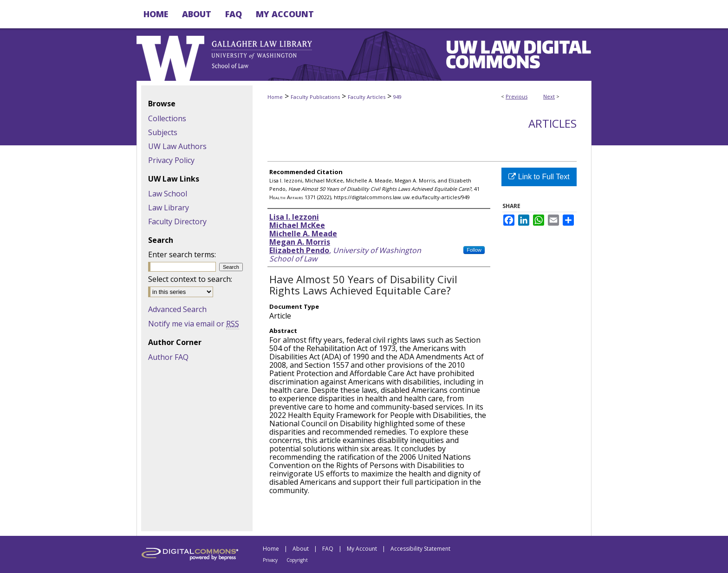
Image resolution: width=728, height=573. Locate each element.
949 (397, 97)
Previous (517, 96)
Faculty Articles (367, 97)
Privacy (270, 560)
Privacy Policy (171, 160)
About (301, 549)
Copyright (297, 560)
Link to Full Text (539, 177)
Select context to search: (190, 279)
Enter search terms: (182, 254)
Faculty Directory (177, 221)
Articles (552, 123)
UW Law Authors (177, 146)
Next (549, 96)
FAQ (328, 549)
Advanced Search (177, 309)
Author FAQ (168, 357)
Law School (168, 194)
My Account (362, 549)
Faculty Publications (315, 97)
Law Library (169, 208)
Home (275, 97)
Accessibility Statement (420, 549)
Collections (167, 118)
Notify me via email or (194, 324)
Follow (474, 250)
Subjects (163, 132)
